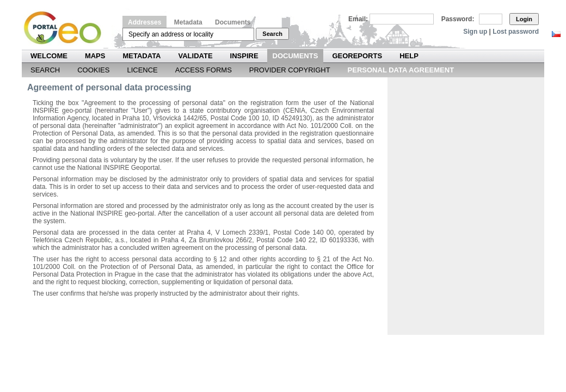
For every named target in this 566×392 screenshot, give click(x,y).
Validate (196, 56)
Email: (358, 19)
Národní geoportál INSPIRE (67, 28)
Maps (95, 56)
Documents (233, 22)
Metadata (188, 22)
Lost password (516, 32)
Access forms (204, 70)
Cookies (93, 70)
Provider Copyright (290, 70)
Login (524, 19)
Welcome (49, 56)
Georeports (357, 56)
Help (409, 56)
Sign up (475, 32)
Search (272, 34)
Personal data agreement (401, 70)
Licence (142, 70)
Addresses (144, 22)
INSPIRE (244, 56)
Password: (458, 19)
